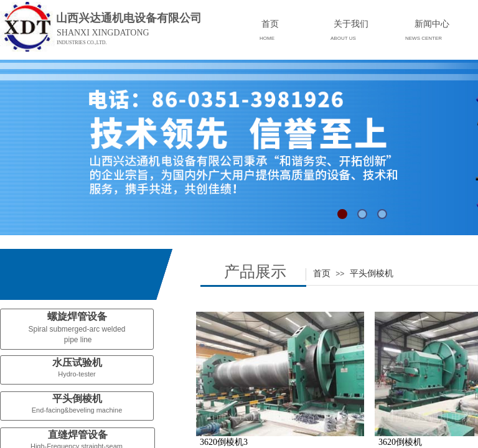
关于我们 (351, 24)
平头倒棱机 (372, 273)
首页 (322, 273)
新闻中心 (432, 24)
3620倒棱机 (400, 442)
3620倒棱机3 (224, 442)
